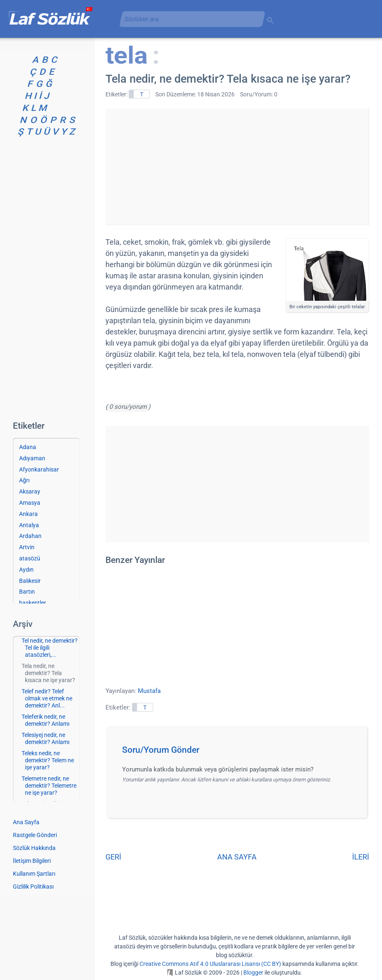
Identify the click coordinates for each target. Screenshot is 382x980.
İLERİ (361, 857)
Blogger (253, 973)
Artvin (27, 547)
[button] (240, 752)
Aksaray (30, 491)
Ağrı (24, 480)
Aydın (26, 570)
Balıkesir (30, 581)
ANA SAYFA (237, 857)
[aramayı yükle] (189, 19)
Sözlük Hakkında (34, 848)
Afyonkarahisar (39, 469)
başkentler (33, 603)
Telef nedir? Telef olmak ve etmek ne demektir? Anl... (47, 698)
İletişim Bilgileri (32, 861)
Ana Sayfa (26, 822)
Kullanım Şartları (34, 874)
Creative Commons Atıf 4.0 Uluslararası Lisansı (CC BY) (210, 964)
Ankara (28, 514)
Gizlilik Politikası (33, 887)
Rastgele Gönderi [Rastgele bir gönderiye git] (35, 835)
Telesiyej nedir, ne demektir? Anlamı (45, 738)
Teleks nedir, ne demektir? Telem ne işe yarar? (48, 760)
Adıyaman (32, 458)
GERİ (113, 857)
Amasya (30, 503)
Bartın (27, 592)
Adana (28, 447)
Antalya (29, 525)
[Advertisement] (237, 167)
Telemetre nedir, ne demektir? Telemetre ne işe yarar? (49, 786)
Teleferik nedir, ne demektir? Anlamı (45, 720)
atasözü (30, 558)
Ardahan (30, 536)
